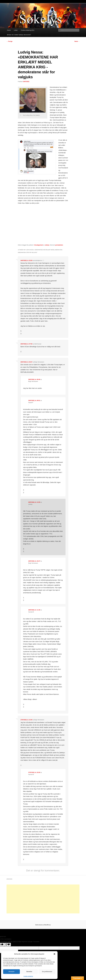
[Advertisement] (43, 899)
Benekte (29, 971)
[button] (54, 954)
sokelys (47, 245)
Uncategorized (39, 245)
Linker (16, 30)
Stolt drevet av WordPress (43, 925)
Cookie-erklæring (28, 976)
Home (9, 30)
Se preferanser (47, 971)
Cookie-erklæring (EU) (27, 30)
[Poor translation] (8, 945)
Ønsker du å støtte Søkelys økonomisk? (19, 35)
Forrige (9, 41)
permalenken (59, 245)
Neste (77, 41)
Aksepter (11, 971)
